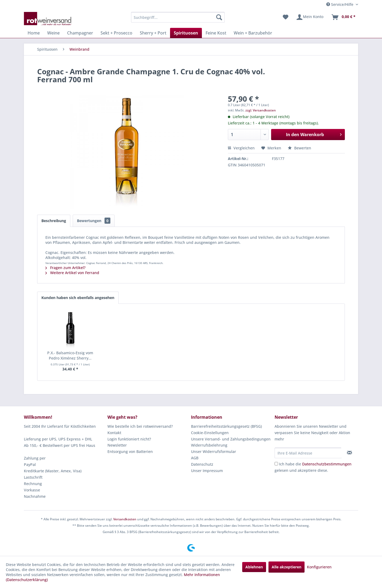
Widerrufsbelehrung (209, 445)
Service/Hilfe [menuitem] (340, 4)
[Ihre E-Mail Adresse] (308, 453)
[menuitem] (178, 17)
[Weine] (53, 33)
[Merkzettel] (286, 17)
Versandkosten (125, 519)
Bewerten (299, 148)
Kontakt (114, 433)
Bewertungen (94, 221)
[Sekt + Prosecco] (116, 33)
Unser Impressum (207, 471)
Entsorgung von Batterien (130, 451)
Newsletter (117, 445)
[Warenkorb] (343, 17)
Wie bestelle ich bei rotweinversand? (140, 426)
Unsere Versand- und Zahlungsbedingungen (231, 439)
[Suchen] (219, 17)
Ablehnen (254, 567)
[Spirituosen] (186, 33)
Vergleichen (241, 148)
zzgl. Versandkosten (261, 110)
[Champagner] (80, 33)
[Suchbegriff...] (178, 17)
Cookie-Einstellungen (210, 433)
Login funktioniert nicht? (129, 439)
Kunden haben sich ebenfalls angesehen (78, 298)
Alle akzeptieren (286, 567)
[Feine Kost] (216, 33)
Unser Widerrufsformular (214, 451)
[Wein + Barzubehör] (253, 33)
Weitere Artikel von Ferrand (72, 273)
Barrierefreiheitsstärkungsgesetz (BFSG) (226, 426)
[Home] (34, 33)
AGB (195, 458)
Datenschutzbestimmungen (327, 464)
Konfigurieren (319, 567)
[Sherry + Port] (153, 33)
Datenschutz (202, 464)
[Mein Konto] (310, 17)
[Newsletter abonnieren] (350, 453)
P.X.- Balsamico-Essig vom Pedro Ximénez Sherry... (70, 355)
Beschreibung (54, 221)
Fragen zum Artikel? (65, 268)
